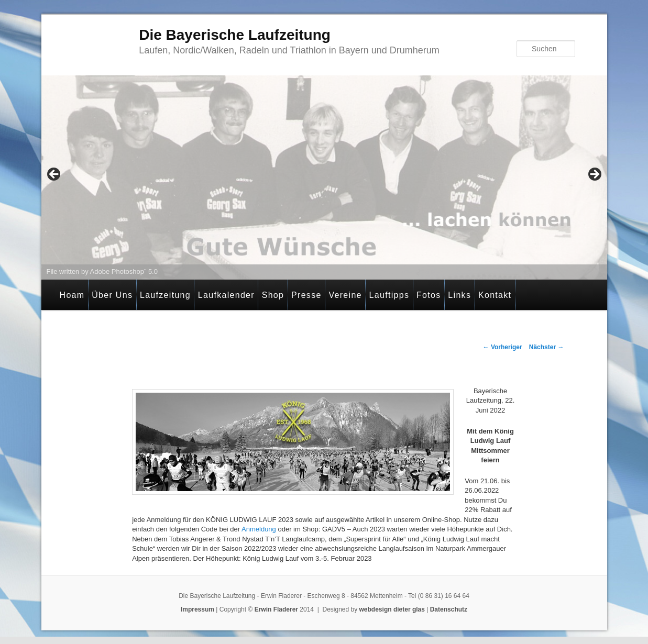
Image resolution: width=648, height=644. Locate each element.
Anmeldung (259, 529)
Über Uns (112, 295)
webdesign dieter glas (392, 609)
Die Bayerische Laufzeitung (235, 35)
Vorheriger (503, 347)
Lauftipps (389, 295)
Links (459, 295)
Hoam (72, 295)
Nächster (547, 347)
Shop (273, 295)
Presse (306, 295)
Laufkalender (226, 295)
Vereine (345, 295)
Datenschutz (449, 609)
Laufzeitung (165, 295)
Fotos (429, 295)
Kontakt (495, 295)
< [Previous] (54, 175)
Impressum (197, 609)
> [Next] (594, 175)
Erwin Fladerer (276, 609)
